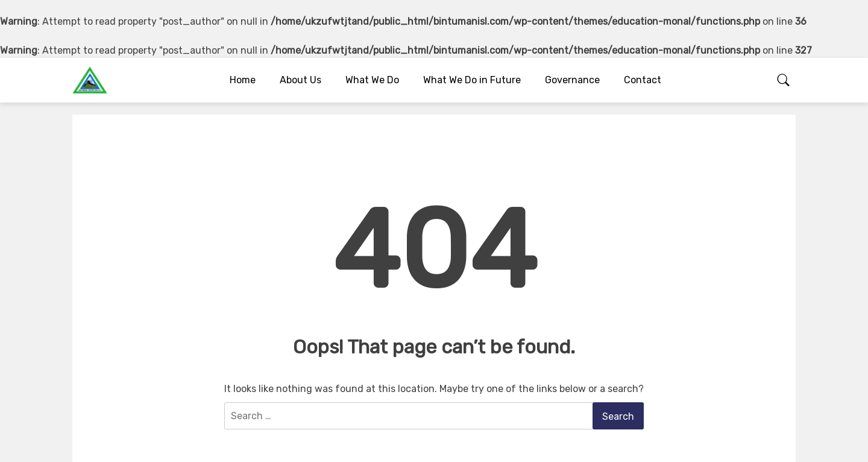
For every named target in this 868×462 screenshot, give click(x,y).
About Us (300, 80)
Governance (572, 80)
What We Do (372, 80)
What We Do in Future (472, 80)
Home (243, 80)
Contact (643, 80)
